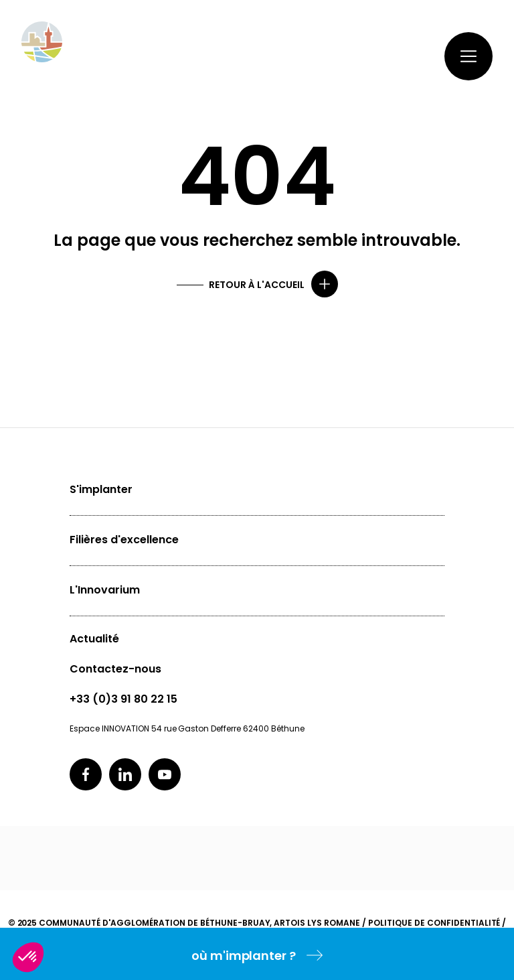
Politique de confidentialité (434, 923)
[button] (28, 957)
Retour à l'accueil (257, 285)
